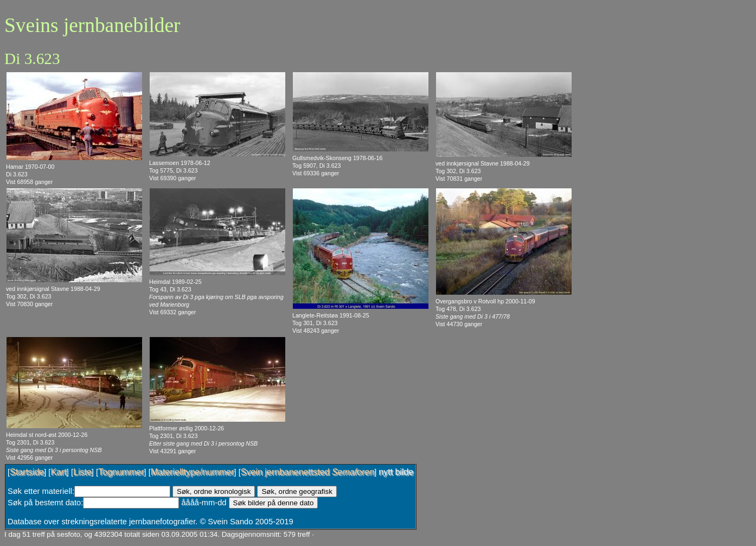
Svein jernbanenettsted (307, 472)
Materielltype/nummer (193, 472)
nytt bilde (396, 472)
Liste (82, 472)
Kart (58, 472)
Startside (27, 472)
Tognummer (121, 472)
